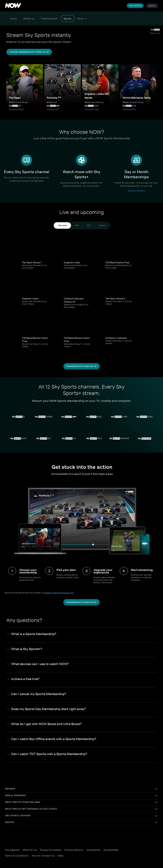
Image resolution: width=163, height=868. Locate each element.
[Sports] (67, 19)
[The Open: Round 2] (123, 283)
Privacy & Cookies (51, 850)
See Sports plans (136, 191)
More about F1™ (53, 109)
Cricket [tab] (102, 225)
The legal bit (12, 850)
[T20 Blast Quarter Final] (123, 247)
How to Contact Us (43, 856)
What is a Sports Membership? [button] (32, 634)
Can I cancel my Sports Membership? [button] (37, 694)
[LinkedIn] (143, 857)
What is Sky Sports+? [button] (25, 649)
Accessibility (111, 850)
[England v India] (81, 247)
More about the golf (16, 109)
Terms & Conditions (17, 856)
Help (60, 856)
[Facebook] (135, 848)
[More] (82, 19)
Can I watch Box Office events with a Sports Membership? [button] (52, 739)
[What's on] (29, 19)
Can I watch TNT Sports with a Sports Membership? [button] (47, 754)
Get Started (135, 6)
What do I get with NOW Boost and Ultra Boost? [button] (44, 724)
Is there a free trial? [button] (23, 679)
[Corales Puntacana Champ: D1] (81, 283)
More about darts (129, 109)
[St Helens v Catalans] (123, 322)
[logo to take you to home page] (13, 6)
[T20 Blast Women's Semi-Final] (40, 322)
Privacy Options (74, 850)
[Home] (13, 19)
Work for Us (30, 850)
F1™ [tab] (89, 225)
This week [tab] (62, 225)
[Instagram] (151, 848)
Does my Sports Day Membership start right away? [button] (47, 709)
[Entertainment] (49, 19)
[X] (143, 848)
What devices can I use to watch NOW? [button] (38, 664)
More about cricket (92, 109)
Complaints (93, 850)
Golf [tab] (77, 225)
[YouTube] (135, 857)
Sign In (152, 6)
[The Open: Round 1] (40, 247)
